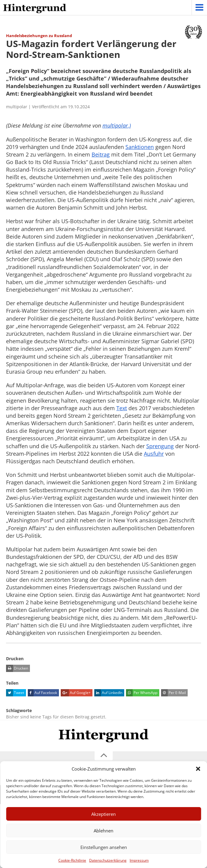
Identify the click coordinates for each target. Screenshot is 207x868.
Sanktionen (140, 147)
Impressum (139, 860)
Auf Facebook (42, 693)
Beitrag (101, 154)
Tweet (15, 693)
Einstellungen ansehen (104, 847)
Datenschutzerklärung (108, 860)
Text (122, 408)
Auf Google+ (76, 693)
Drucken (17, 668)
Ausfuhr (154, 454)
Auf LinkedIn (108, 693)
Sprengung (160, 446)
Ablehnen (103, 831)
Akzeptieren (103, 814)
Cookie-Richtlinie (72, 860)
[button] (198, 769)
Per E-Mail (173, 693)
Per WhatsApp (142, 693)
